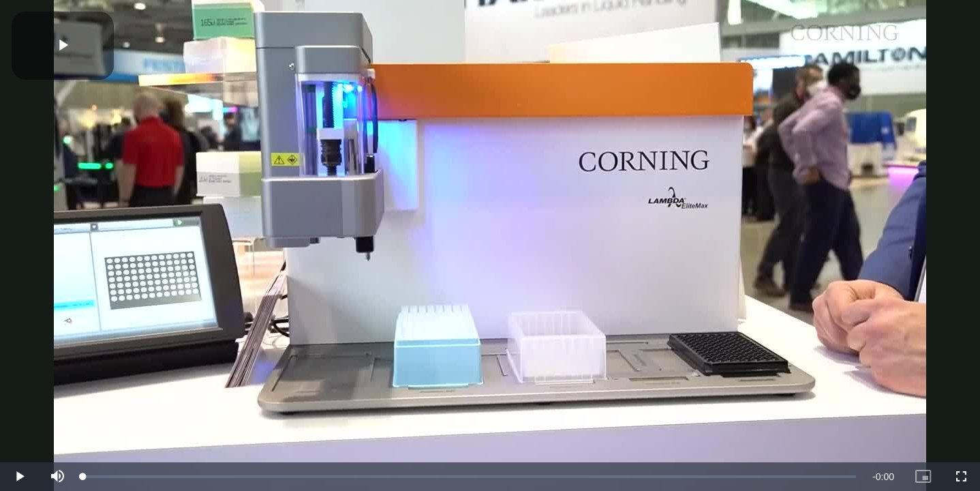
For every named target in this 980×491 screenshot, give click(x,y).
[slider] (470, 477)
